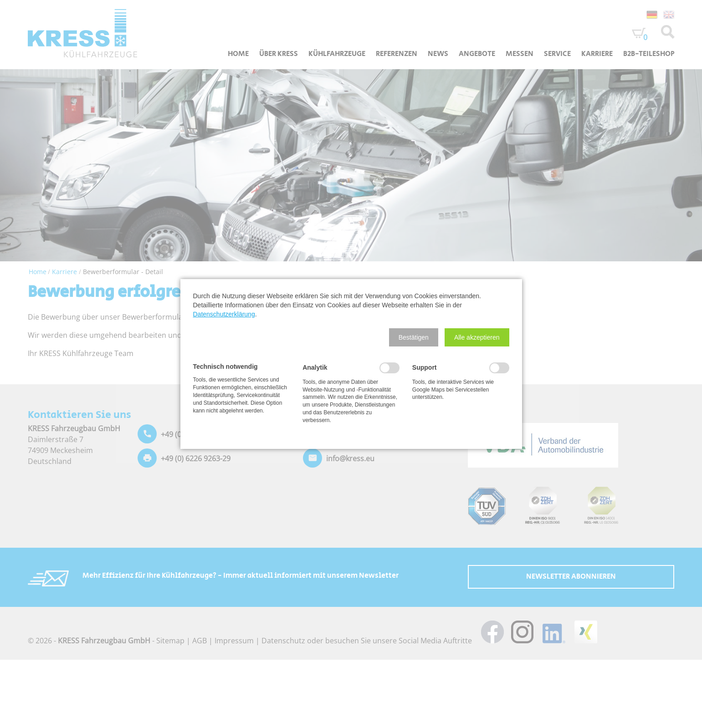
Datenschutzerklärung (224, 314)
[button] (414, 337)
